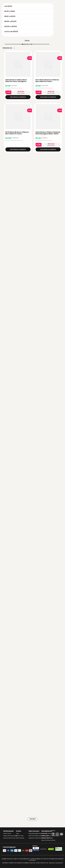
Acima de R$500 (10, 32)
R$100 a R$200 (9, 22)
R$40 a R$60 (8, 11)
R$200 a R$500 (9, 27)
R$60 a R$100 (9, 17)
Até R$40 (7, 6)
